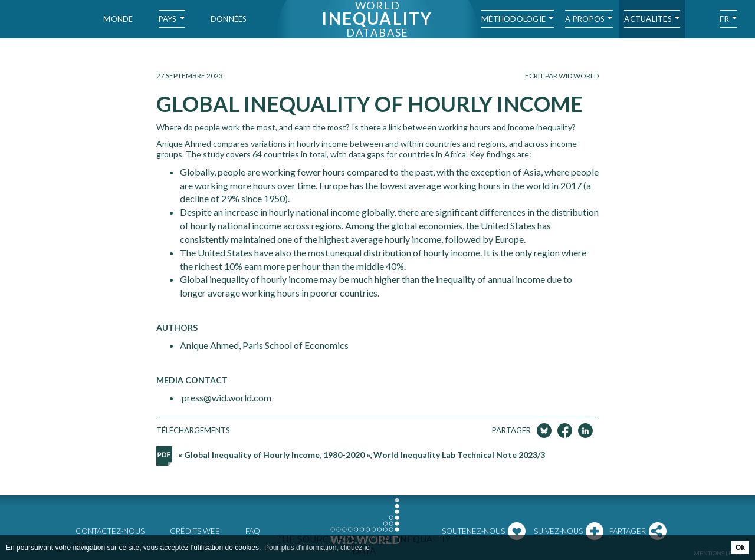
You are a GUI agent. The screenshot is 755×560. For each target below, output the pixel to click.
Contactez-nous (110, 531)
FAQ (253, 531)
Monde (118, 19)
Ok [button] (740, 548)
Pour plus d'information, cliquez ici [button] (318, 548)
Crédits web (195, 531)
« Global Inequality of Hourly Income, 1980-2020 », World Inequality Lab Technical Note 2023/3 (362, 455)
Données (229, 19)
